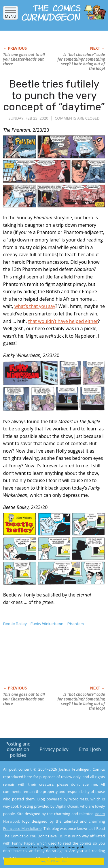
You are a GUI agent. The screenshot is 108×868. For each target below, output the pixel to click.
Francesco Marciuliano (22, 828)
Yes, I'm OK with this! (54, 861)
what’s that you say (35, 306)
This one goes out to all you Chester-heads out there (24, 59)
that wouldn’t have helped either (63, 321)
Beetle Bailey (15, 624)
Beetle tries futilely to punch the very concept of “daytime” (54, 95)
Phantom (76, 624)
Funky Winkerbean (47, 624)
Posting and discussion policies (18, 749)
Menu (11, 14)
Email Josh (90, 749)
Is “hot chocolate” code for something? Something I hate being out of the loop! (81, 62)
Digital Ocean (67, 806)
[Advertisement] (49, 662)
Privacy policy (54, 749)
